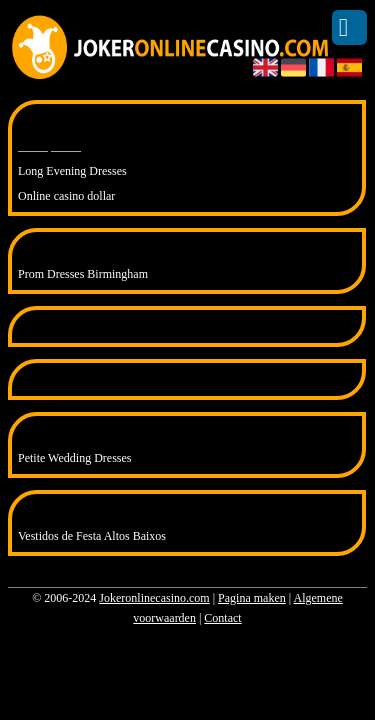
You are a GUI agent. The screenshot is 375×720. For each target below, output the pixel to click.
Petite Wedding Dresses (74, 458)
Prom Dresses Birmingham (83, 274)
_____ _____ (49, 146)
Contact (222, 618)
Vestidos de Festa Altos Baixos (92, 536)
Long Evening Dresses (72, 171)
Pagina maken (252, 598)
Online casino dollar (66, 196)
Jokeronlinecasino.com (154, 598)
